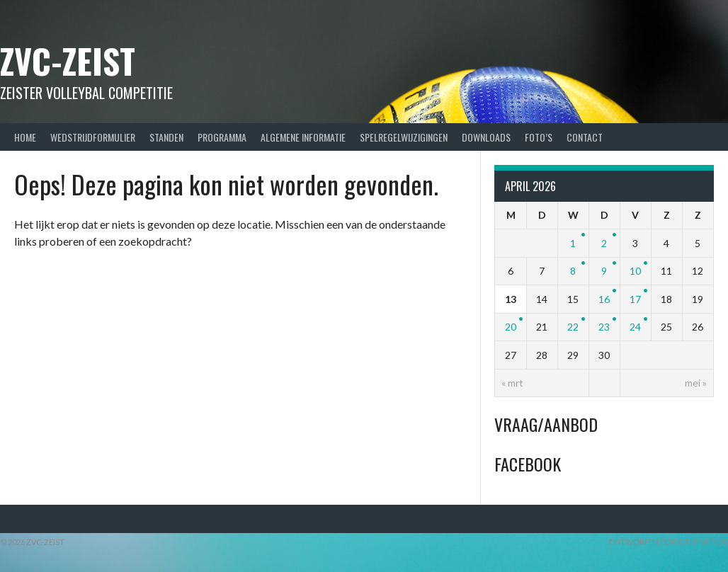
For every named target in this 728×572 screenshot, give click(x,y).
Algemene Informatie (303, 137)
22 (573, 327)
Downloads (486, 137)
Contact (585, 137)
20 (511, 327)
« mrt (512, 383)
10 (635, 271)
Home (25, 137)
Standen (166, 137)
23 (604, 327)
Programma (222, 137)
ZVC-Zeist (68, 61)
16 (604, 299)
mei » (696, 383)
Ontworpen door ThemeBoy (668, 542)
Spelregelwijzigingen (404, 137)
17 (635, 299)
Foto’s (539, 137)
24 (635, 327)
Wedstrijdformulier (93, 137)
